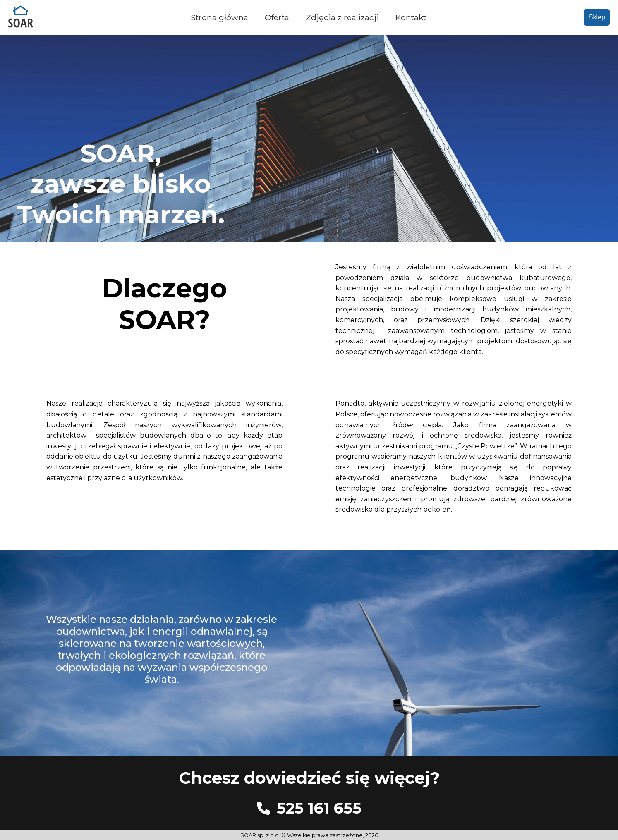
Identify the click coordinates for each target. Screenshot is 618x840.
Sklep (597, 17)
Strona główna (219, 17)
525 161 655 (319, 808)
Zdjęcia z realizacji (342, 17)
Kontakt (411, 17)
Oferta (277, 17)
